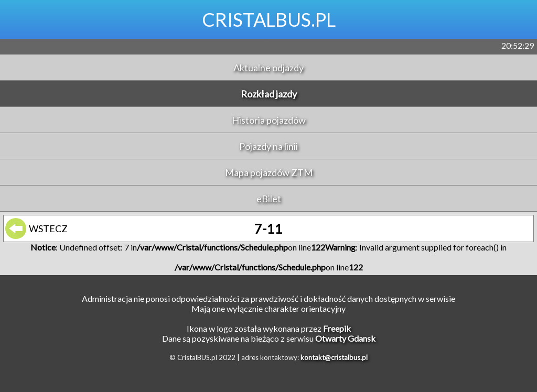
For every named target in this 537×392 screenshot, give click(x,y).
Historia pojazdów (269, 120)
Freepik (337, 328)
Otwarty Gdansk (345, 338)
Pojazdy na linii (268, 146)
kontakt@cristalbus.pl (334, 357)
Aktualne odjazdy (268, 68)
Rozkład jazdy (269, 94)
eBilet (269, 199)
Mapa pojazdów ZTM (269, 172)
